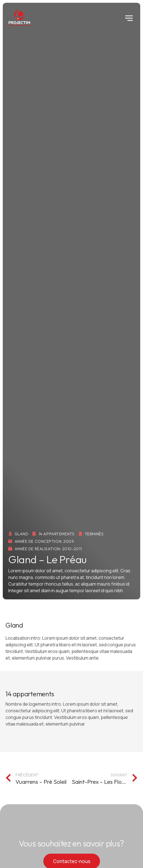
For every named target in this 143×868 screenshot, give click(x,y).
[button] (129, 18)
